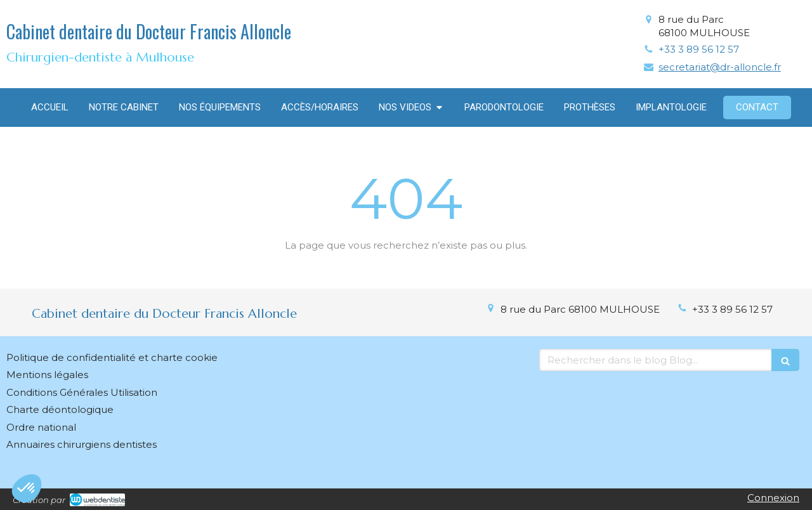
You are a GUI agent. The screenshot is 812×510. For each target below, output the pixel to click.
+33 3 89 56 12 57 (699, 49)
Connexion (773, 498)
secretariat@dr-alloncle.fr (720, 67)
